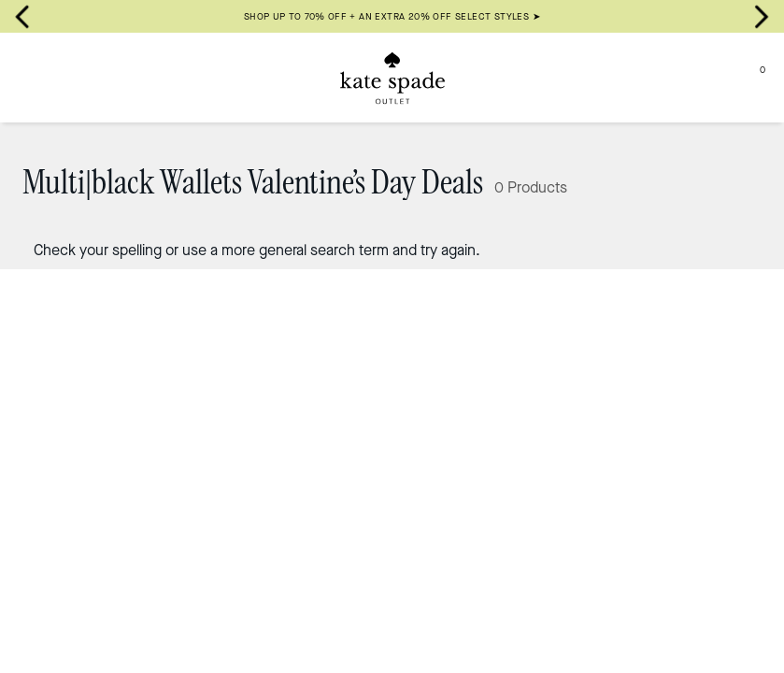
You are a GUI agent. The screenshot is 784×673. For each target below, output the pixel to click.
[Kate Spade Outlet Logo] (392, 78)
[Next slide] (762, 17)
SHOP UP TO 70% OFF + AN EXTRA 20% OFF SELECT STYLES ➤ (392, 16)
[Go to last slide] (22, 17)
